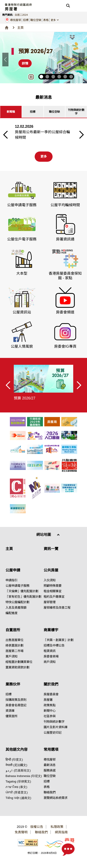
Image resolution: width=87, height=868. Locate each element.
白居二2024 (21, 15)
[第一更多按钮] (44, 157)
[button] (68, 6)
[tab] (11, 112)
